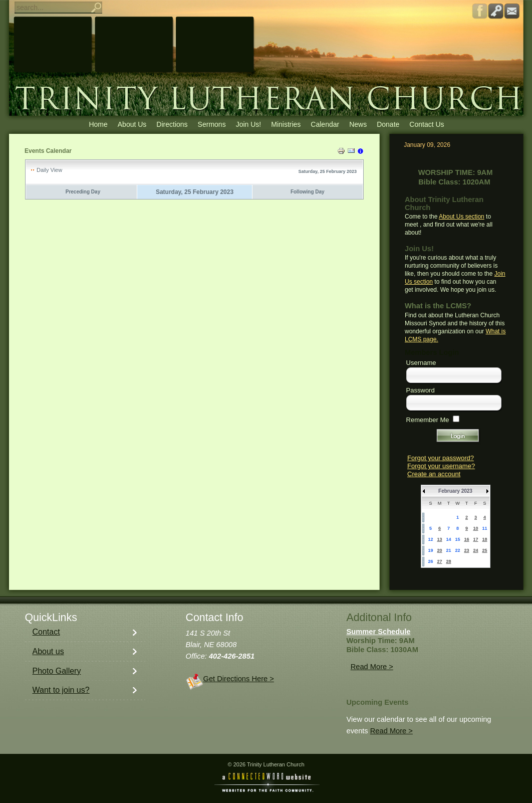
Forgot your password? (441, 458)
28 (448, 561)
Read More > (372, 667)
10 (475, 528)
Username (421, 363)
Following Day (308, 192)
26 (430, 561)
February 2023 (455, 491)
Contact (46, 632)
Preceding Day (83, 192)
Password (421, 390)
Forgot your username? (441, 466)
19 (430, 550)
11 (484, 528)
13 (439, 539)
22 (457, 550)
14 (448, 539)
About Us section (462, 217)
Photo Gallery (57, 671)
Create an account (434, 474)
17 (475, 539)
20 (439, 550)
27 (439, 561)
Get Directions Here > (239, 679)
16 (466, 539)
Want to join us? (61, 690)
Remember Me (428, 420)
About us (48, 651)
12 (430, 539)
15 (457, 539)
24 (475, 550)
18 (484, 539)
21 (448, 550)
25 (484, 550)
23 (466, 550)
